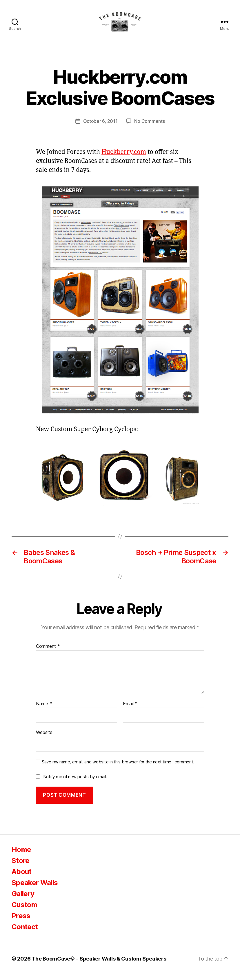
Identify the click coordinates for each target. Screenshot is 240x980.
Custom (24, 910)
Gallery (23, 899)
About (22, 876)
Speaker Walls (35, 888)
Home (21, 854)
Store (21, 865)
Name (44, 709)
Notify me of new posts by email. (75, 781)
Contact (25, 932)
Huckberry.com (124, 157)
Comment (48, 651)
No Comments (149, 126)
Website (44, 737)
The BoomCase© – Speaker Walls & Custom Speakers (99, 964)
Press (21, 921)
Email (130, 709)
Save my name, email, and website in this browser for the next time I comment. (118, 767)
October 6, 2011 (100, 126)
